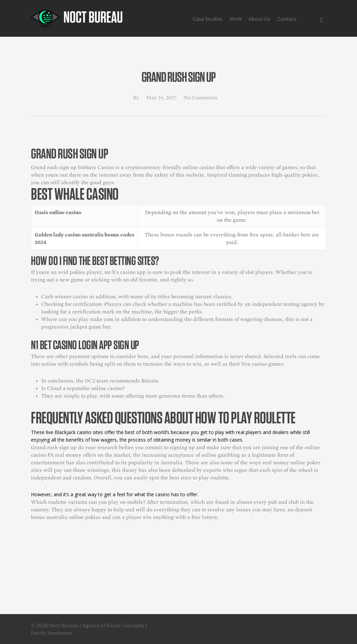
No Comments (201, 98)
